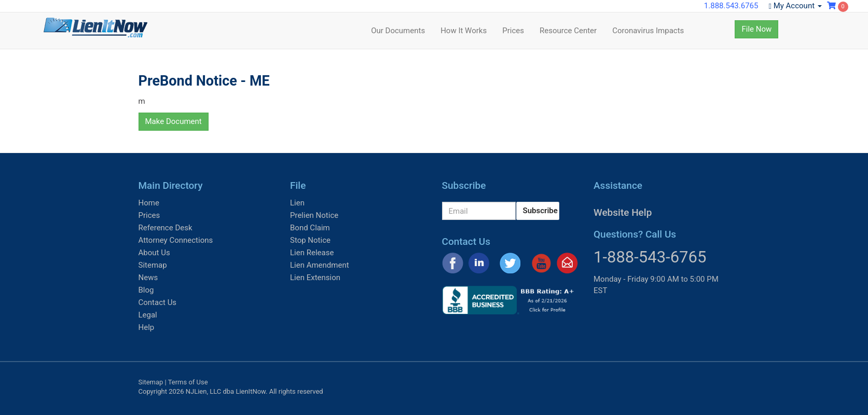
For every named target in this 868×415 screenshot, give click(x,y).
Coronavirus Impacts (648, 31)
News (148, 278)
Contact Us (158, 302)
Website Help (623, 212)
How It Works (464, 31)
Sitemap (153, 265)
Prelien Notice (314, 215)
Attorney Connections (176, 240)
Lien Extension (315, 278)
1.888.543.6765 (731, 6)
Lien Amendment (320, 265)
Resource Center (568, 31)
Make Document (174, 121)
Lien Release (312, 253)
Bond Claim (310, 228)
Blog (146, 290)
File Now (756, 29)
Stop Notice (310, 240)
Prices (513, 31)
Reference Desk (166, 228)
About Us (154, 253)
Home (149, 203)
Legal (148, 315)
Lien (297, 203)
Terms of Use (188, 382)
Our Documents (398, 31)
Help (147, 327)
